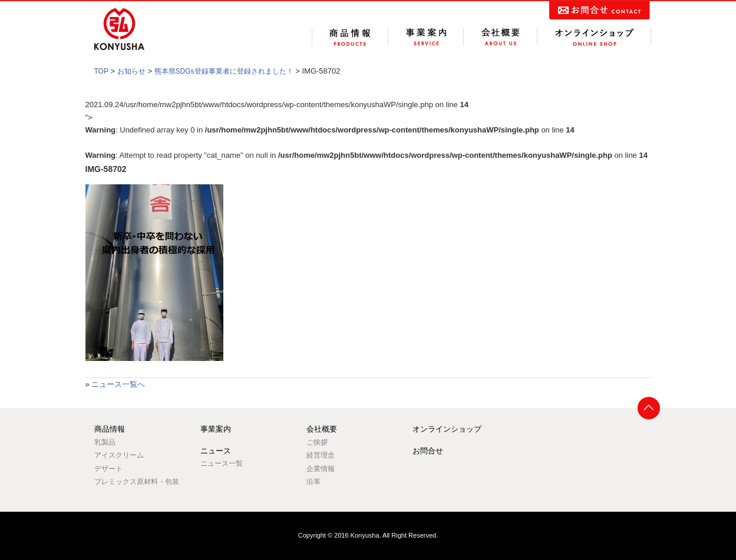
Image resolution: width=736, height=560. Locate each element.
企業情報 (321, 469)
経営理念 (321, 455)
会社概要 (322, 429)
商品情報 (110, 429)
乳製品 (105, 442)
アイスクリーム (119, 455)
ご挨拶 (317, 442)
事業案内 (216, 429)
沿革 (313, 482)
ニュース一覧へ (118, 384)
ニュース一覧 (222, 463)
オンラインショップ (447, 429)
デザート (108, 469)
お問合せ (428, 451)
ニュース (216, 451)
